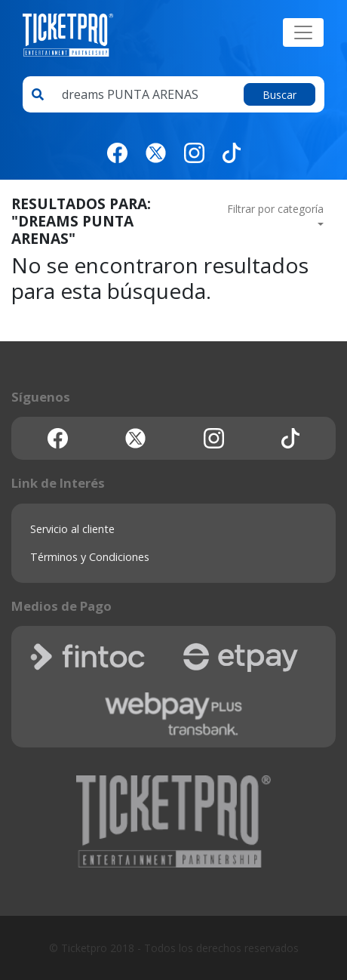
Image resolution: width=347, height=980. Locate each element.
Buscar (279, 95)
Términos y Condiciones (90, 557)
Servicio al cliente (72, 529)
